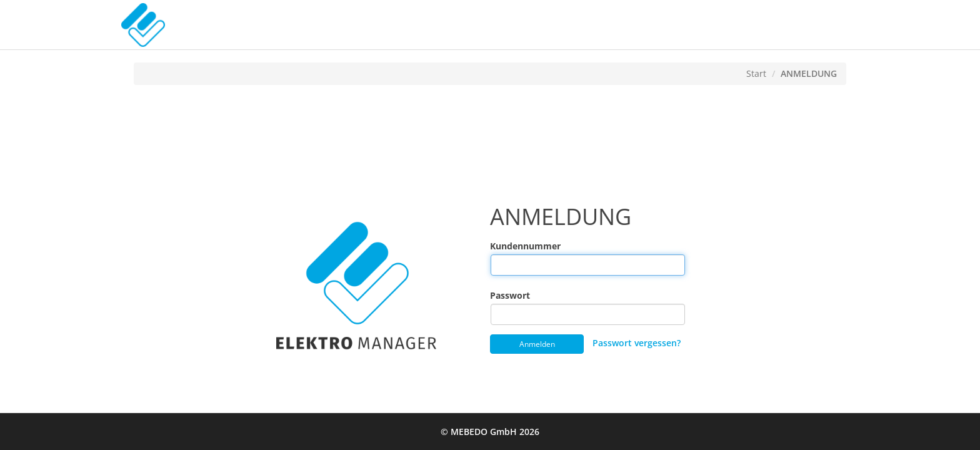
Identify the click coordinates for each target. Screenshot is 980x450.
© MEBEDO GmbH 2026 (490, 432)
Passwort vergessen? (637, 343)
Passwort (495, 295)
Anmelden (537, 344)
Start (756, 73)
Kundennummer (495, 246)
